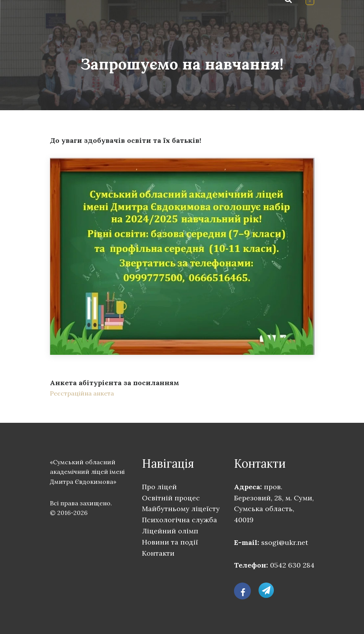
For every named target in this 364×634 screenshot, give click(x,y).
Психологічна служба (180, 520)
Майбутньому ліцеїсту (181, 509)
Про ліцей (159, 487)
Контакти (158, 553)
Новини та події (170, 542)
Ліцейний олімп (170, 531)
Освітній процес (171, 498)
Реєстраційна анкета (82, 393)
